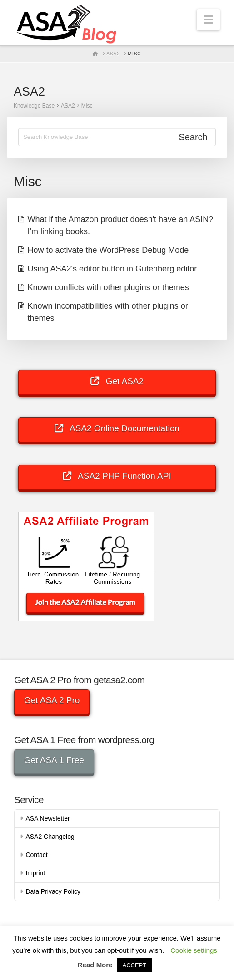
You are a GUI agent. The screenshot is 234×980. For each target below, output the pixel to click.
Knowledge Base (34, 106)
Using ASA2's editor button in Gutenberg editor (112, 269)
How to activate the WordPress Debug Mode (108, 250)
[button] (208, 20)
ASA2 (68, 106)
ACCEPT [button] (134, 965)
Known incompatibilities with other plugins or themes (108, 312)
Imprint (35, 873)
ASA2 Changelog (50, 837)
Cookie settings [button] (194, 950)
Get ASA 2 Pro (52, 700)
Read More (95, 965)
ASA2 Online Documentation (117, 428)
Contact (36, 855)
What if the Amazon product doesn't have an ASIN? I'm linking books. (121, 225)
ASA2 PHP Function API (117, 476)
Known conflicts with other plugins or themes (108, 287)
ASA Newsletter (47, 818)
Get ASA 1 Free (54, 760)
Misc (87, 106)
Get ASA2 (117, 381)
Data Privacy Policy (53, 891)
